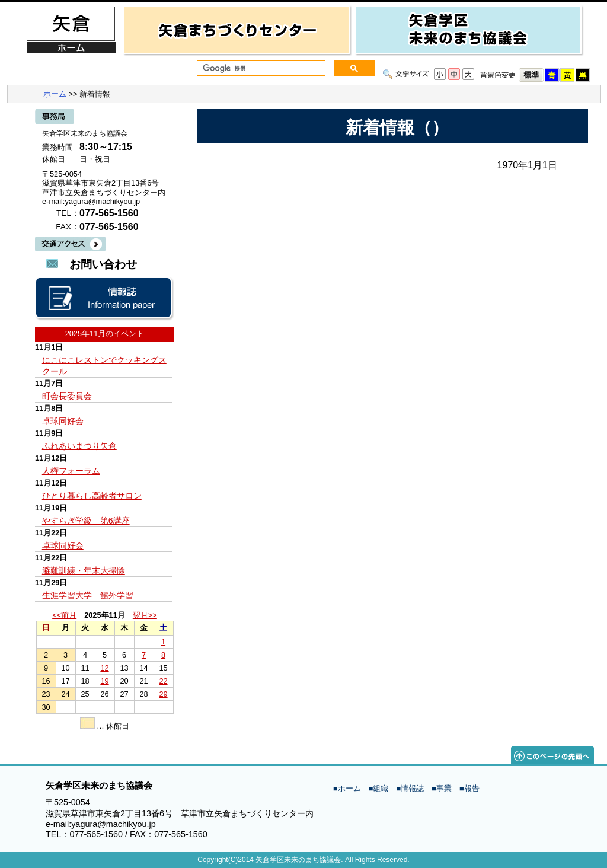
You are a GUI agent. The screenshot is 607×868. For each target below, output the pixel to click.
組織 (381, 788)
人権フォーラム (71, 471)
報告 (472, 788)
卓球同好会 (63, 421)
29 (163, 694)
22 (163, 681)
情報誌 (412, 788)
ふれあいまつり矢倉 (79, 446)
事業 (444, 788)
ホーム (55, 94)
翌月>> (145, 615)
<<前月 (64, 615)
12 (104, 668)
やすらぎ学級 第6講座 (86, 521)
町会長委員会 (67, 396)
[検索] (260, 68)
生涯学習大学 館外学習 (88, 595)
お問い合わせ (103, 264)
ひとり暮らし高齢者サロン (92, 496)
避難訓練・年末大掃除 (84, 570)
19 (104, 681)
